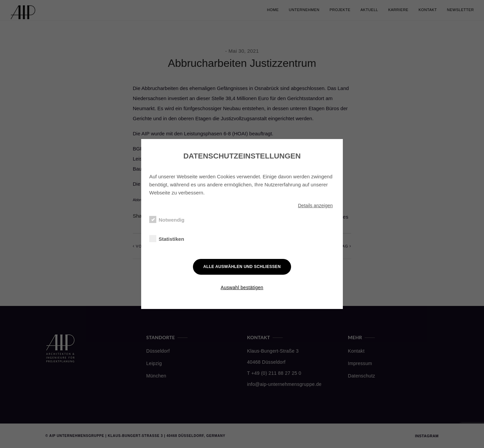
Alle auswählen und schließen (242, 267)
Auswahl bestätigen (242, 287)
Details (315, 206)
